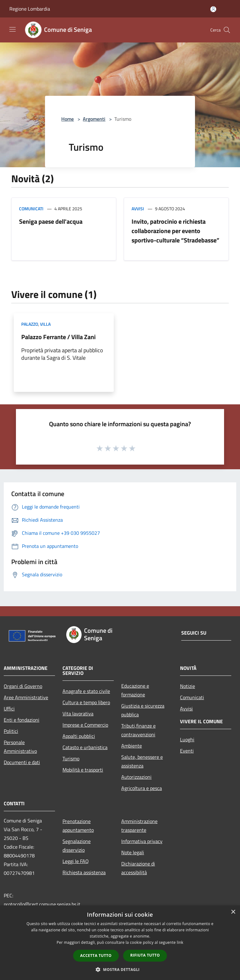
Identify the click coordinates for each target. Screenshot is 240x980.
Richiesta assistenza (84, 872)
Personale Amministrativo (20, 747)
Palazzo (30, 324)
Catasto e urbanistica (85, 747)
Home (67, 119)
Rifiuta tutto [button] (145, 955)
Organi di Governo (23, 686)
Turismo (71, 758)
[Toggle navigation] (12, 29)
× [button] (233, 912)
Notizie (187, 686)
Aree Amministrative (26, 697)
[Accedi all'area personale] (213, 9)
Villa (45, 324)
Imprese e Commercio (85, 725)
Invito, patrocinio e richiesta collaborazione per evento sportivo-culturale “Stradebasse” (175, 231)
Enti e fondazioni (22, 720)
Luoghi (187, 739)
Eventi (187, 751)
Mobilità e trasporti (83, 770)
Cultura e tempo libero (86, 702)
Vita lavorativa (78, 714)
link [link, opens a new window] (180, 942)
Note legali (133, 852)
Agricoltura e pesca (142, 788)
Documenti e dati (22, 762)
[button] (120, 969)
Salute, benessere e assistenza (142, 761)
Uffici (9, 709)
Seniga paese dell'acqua (51, 221)
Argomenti (94, 119)
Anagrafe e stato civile (86, 691)
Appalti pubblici (79, 736)
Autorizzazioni (136, 777)
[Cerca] (227, 30)
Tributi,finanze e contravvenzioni (138, 730)
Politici (11, 731)
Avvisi (138, 209)
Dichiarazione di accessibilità (138, 868)
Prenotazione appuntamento (78, 826)
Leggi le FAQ (76, 861)
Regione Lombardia (30, 9)
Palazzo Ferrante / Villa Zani (58, 337)
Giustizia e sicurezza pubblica (143, 710)
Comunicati (31, 209)
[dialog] (120, 943)
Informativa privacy (142, 841)
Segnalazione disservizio (77, 846)
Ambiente (132, 746)
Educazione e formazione (135, 690)
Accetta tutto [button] (96, 956)
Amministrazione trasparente (139, 826)
